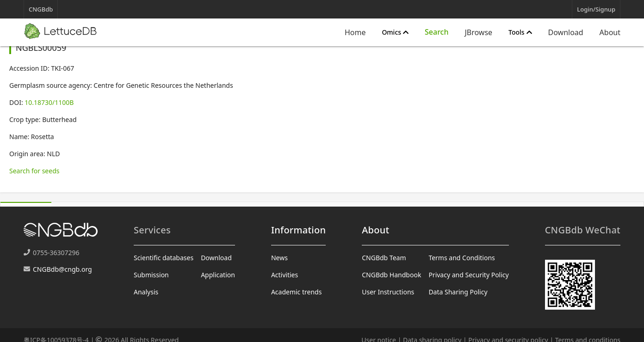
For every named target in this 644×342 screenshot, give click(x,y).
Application (218, 275)
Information (298, 230)
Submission (151, 275)
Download (566, 32)
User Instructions (388, 292)
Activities (285, 275)
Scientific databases (164, 258)
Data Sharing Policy (458, 292)
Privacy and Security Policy (468, 275)
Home (355, 32)
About (610, 32)
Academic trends (297, 292)
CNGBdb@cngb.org (62, 269)
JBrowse (478, 32)
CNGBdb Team (384, 258)
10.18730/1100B (49, 102)
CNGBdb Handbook (391, 275)
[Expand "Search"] (437, 32)
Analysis (146, 292)
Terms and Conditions (461, 258)
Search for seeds (34, 171)
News (279, 258)
